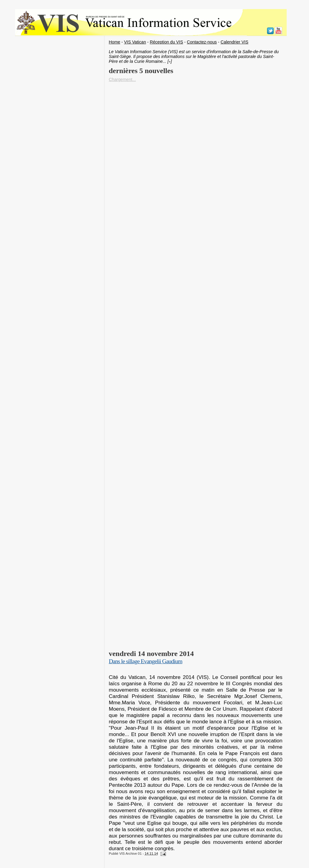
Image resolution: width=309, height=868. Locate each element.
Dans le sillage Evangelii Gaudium (146, 661)
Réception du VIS (166, 42)
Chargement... (123, 79)
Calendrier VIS (234, 42)
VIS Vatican (135, 42)
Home (115, 42)
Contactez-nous (202, 42)
